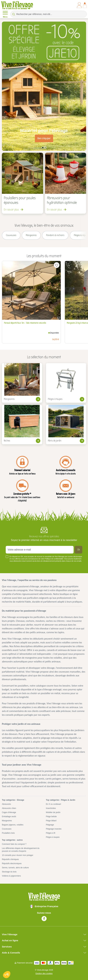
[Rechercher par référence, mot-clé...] (49, 14)
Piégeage (50, 825)
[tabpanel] (44, 86)
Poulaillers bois (8, 833)
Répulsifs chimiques (10, 859)
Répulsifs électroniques (12, 863)
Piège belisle (51, 817)
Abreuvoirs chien (9, 808)
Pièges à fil (51, 833)
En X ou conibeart (54, 804)
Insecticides (51, 808)
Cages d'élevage (9, 812)
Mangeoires (7, 821)
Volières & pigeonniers (11, 876)
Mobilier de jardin (53, 812)
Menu (5, 14)
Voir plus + (11, 566)
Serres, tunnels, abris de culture (15, 868)
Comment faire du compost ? (14, 844)
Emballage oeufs (9, 817)
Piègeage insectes (54, 829)
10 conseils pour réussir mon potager (18, 855)
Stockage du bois (9, 872)
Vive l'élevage (10, 934)
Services (7, 947)
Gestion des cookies (44, 973)
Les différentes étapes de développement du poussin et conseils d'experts (21, 850)
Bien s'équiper (44, 138)
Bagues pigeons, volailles (13, 825)
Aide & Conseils (11, 953)
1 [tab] (43, 148)
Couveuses (7, 829)
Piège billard (51, 821)
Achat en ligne (10, 940)
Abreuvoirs (6, 804)
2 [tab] (45, 148)
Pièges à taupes (53, 837)
